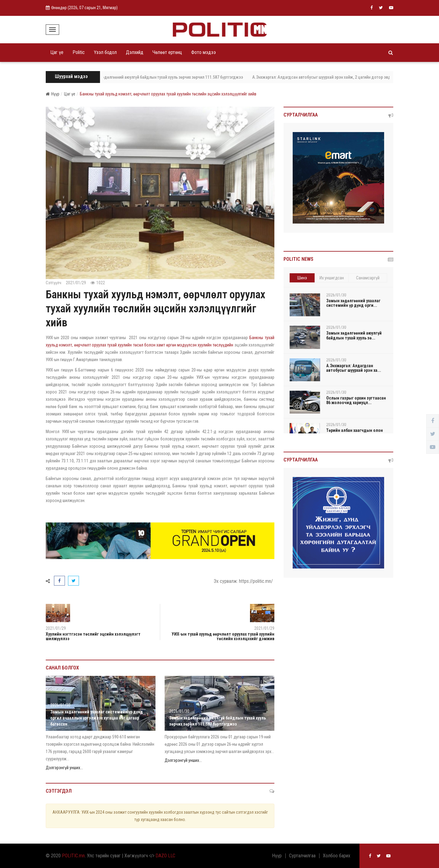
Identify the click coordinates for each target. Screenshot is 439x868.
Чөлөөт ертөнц (167, 52)
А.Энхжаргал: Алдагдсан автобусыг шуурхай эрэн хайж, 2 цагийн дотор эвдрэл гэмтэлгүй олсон (345, 77)
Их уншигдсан (332, 278)
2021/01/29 (76, 283)
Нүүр (53, 94)
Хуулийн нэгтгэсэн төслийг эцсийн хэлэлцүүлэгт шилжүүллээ (93, 636)
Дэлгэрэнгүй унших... (64, 768)
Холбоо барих (337, 856)
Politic (79, 52)
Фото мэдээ (203, 52)
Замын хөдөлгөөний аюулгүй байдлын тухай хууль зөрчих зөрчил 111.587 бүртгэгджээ (170, 77)
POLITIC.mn (73, 856)
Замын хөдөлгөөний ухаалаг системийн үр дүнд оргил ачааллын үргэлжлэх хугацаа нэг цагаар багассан (97, 718)
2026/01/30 (60, 705)
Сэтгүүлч (54, 283)
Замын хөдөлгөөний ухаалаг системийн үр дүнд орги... (353, 303)
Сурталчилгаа (302, 856)
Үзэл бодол (105, 52)
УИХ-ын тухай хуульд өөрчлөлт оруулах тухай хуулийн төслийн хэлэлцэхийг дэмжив (223, 636)
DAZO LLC (165, 856)
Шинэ (302, 278)
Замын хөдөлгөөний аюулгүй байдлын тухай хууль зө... (354, 335)
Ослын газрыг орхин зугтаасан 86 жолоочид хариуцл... (356, 400)
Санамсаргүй (368, 278)
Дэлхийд (135, 52)
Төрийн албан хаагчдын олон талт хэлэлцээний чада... (355, 433)
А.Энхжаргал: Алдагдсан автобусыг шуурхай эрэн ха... (354, 368)
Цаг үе (57, 52)
